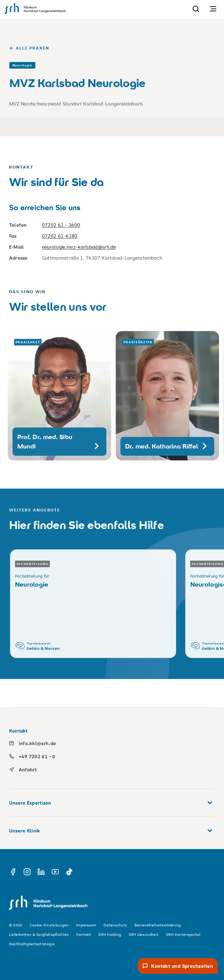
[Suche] (196, 9)
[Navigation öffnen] (213, 9)
